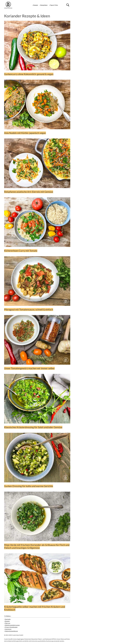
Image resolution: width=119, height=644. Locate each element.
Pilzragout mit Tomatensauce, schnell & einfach (29, 309)
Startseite (8, 619)
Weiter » (9, 616)
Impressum (8, 629)
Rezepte (7, 621)
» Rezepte (35, 5)
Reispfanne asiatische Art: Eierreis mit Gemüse (29, 192)
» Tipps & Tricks (54, 5)
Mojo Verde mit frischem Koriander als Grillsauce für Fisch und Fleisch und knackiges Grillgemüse (37, 546)
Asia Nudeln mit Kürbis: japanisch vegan (25, 133)
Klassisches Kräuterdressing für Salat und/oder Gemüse (33, 427)
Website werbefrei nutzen (12, 625)
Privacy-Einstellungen (11, 627)
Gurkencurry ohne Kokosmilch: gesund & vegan (29, 74)
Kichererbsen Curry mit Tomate (21, 251)
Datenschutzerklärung (11, 631)
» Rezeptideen (44, 5)
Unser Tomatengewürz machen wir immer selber (29, 368)
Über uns (8, 623)
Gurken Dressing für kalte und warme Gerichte (29, 486)
